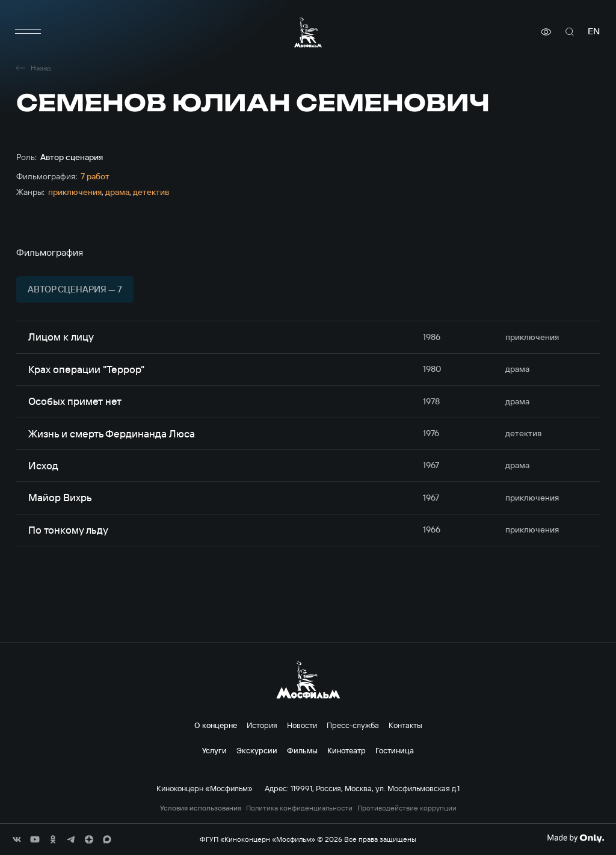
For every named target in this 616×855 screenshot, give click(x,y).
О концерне (216, 725)
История (262, 725)
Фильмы (302, 750)
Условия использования (201, 808)
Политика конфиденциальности (299, 808)
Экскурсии (257, 750)
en (594, 32)
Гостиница (395, 750)
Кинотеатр (346, 750)
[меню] (28, 32)
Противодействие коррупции (407, 808)
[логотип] (308, 32)
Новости (302, 725)
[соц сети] (17, 839)
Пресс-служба (353, 725)
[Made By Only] (575, 838)
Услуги (214, 750)
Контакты (405, 725)
